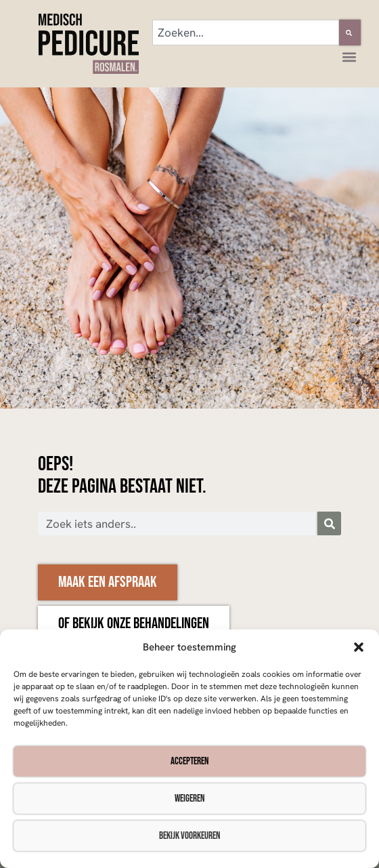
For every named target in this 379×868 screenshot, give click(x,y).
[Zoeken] (350, 33)
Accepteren (189, 761)
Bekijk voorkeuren (189, 836)
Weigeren (189, 799)
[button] (359, 647)
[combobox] (246, 33)
